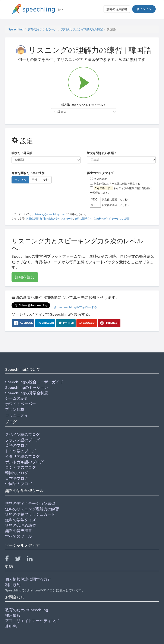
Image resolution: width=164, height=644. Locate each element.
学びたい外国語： (23, 153)
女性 (46, 180)
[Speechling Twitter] (21, 560)
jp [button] (61, 9)
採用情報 (13, 615)
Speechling (16, 29)
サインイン (144, 9)
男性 (35, 180)
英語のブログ (17, 445)
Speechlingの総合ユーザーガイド (34, 382)
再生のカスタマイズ (100, 173)
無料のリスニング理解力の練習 (82, 29)
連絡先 (11, 626)
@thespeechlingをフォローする (75, 307)
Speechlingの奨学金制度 (27, 393)
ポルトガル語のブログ (24, 462)
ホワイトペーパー (20, 404)
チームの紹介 (17, 398)
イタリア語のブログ (22, 456)
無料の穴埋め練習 (20, 525)
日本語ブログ (17, 478)
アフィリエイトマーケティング (32, 621)
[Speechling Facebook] (10, 560)
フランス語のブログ (22, 440)
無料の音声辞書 (117, 9)
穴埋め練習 (32, 219)
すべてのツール (19, 536)
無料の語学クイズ (85, 219)
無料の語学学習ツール (42, 29)
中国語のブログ (19, 484)
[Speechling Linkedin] (33, 560)
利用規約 (13, 585)
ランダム (20, 180)
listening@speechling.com (50, 214)
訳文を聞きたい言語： (102, 153)
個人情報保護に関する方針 (28, 579)
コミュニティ (17, 415)
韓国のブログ (17, 473)
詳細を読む (25, 277)
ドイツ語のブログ (20, 451)
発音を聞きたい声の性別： (29, 173)
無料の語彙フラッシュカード (57, 219)
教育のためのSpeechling (27, 610)
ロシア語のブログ (20, 467)
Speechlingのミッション (27, 387)
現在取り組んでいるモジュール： (84, 105)
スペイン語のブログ (22, 434)
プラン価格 (15, 409)
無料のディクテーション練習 (113, 219)
